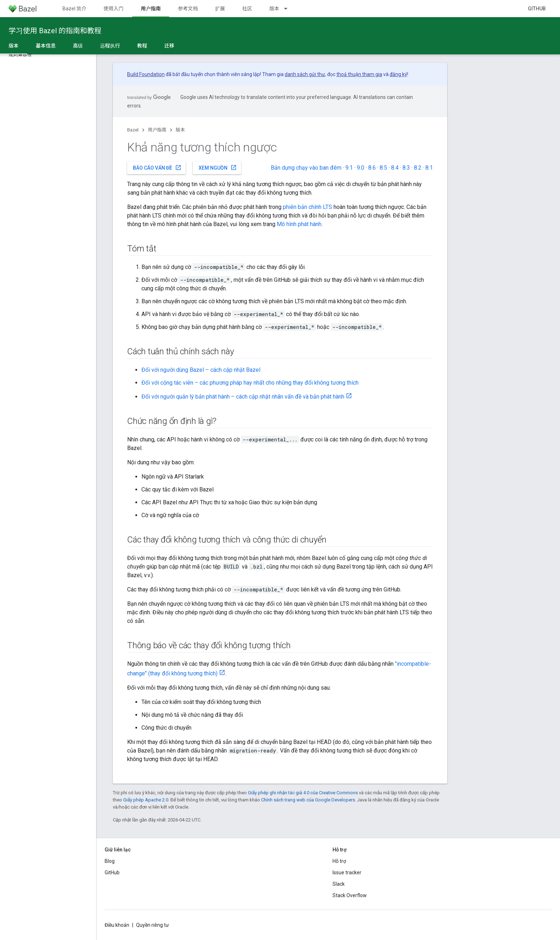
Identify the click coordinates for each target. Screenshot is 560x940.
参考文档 (188, 9)
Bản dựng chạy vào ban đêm (306, 168)
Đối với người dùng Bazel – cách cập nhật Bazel (201, 370)
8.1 (429, 168)
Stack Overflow (350, 895)
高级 (78, 46)
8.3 (406, 168)
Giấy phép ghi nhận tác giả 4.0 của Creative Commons (303, 793)
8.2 (418, 168)
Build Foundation (146, 74)
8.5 (383, 168)
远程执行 (110, 46)
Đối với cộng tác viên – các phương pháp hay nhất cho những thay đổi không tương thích (250, 383)
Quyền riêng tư (152, 925)
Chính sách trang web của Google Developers (308, 800)
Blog (110, 861)
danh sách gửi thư (305, 74)
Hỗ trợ (339, 861)
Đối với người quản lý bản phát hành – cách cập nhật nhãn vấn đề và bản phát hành (243, 397)
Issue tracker (347, 872)
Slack (339, 884)
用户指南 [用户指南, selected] (151, 9)
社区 (247, 9)
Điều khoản (117, 925)
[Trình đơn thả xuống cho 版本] (289, 9)
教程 (142, 46)
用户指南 (157, 130)
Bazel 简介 (74, 9)
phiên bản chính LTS (307, 207)
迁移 (169, 46)
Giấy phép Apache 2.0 (146, 800)
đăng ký (398, 74)
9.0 (361, 168)
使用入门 (114, 9)
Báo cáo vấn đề (157, 167)
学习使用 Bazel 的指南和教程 (55, 31)
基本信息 (46, 46)
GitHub (537, 9)
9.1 (349, 168)
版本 (274, 9)
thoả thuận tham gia (359, 74)
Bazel (133, 130)
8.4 (395, 168)
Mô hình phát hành (299, 224)
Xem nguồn (218, 167)
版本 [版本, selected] (14, 46)
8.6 (372, 168)
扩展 (220, 9)
